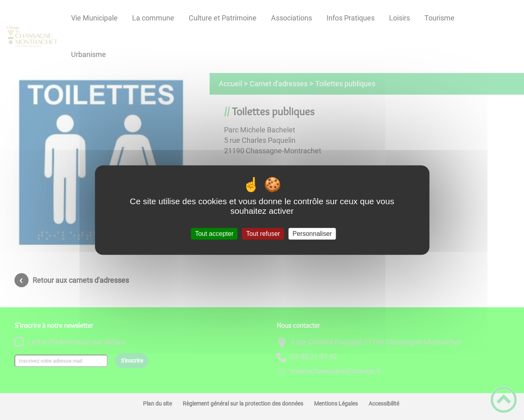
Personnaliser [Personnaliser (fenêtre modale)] (312, 234)
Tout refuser (263, 234)
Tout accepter (214, 234)
